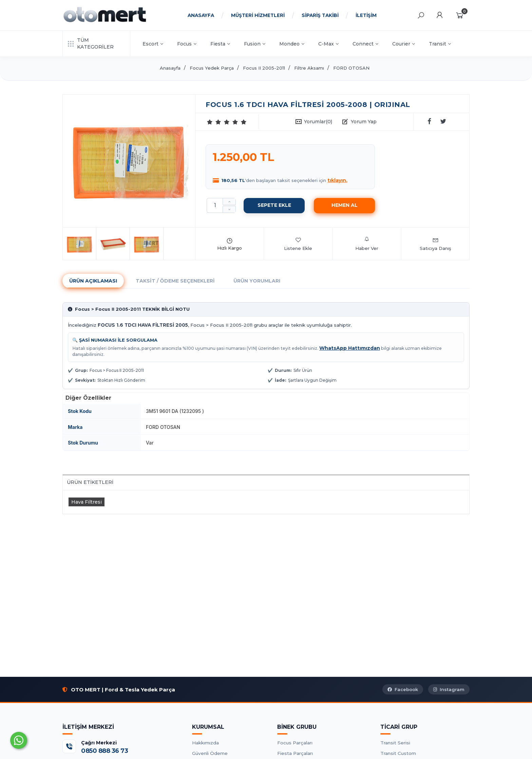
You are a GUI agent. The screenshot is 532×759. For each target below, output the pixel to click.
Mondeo (292, 44)
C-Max (328, 44)
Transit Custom (398, 753)
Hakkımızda (205, 743)
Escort (153, 44)
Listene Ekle (298, 244)
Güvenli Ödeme (210, 753)
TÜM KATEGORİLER (91, 43)
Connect (365, 44)
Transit (440, 44)
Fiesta (220, 44)
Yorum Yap (364, 122)
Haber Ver (367, 244)
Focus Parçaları (295, 743)
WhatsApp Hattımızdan (350, 348)
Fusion (255, 44)
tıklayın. (337, 180)
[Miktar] (215, 205)
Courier (404, 44)
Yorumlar (318, 122)
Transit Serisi (395, 743)
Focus (187, 44)
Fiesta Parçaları (295, 753)
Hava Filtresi (87, 502)
